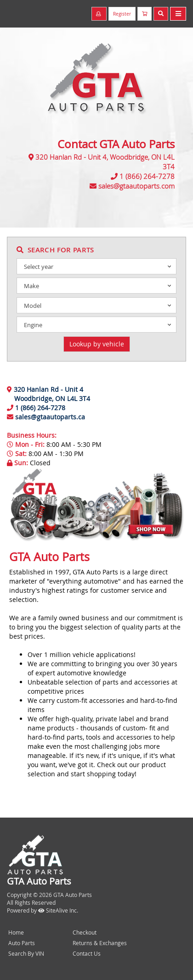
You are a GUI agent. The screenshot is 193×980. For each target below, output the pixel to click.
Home (16, 932)
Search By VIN (26, 953)
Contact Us (87, 953)
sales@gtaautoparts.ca (50, 417)
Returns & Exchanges (100, 943)
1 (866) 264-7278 (147, 176)
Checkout (85, 932)
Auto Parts (22, 943)
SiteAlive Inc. (58, 910)
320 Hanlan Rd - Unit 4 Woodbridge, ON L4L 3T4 (48, 394)
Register (122, 14)
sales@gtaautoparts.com (136, 186)
